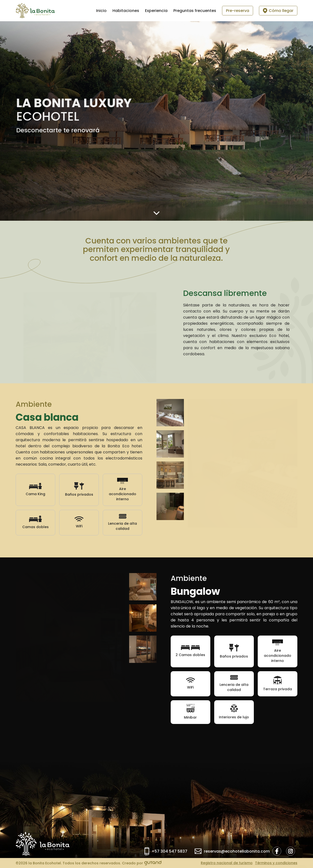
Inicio (101, 11)
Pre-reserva (238, 11)
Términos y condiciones (276, 863)
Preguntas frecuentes (195, 11)
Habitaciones (126, 11)
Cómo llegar (278, 11)
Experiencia (156, 11)
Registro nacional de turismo (227, 863)
